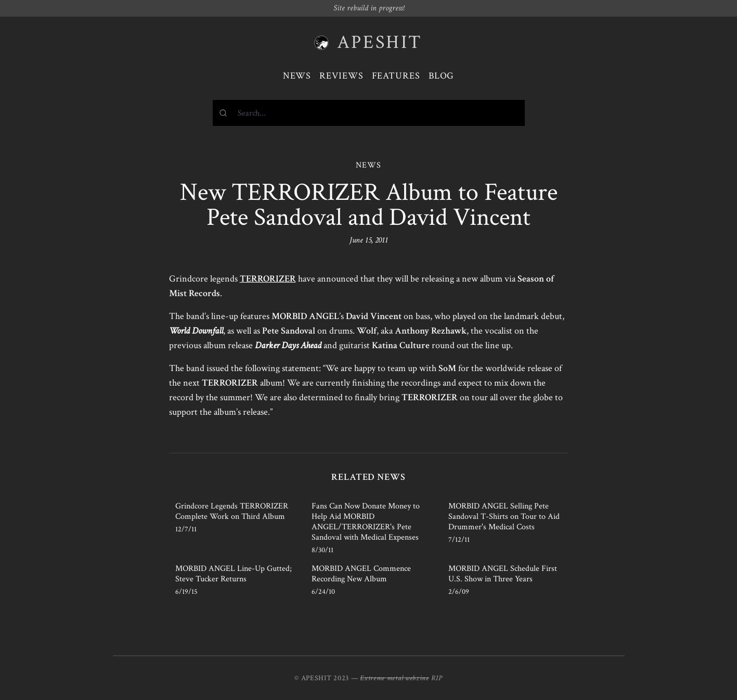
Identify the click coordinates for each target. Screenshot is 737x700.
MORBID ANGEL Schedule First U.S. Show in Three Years (503, 574)
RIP (437, 678)
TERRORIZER (268, 279)
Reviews (341, 76)
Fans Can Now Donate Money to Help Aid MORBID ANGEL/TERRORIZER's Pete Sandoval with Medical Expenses (366, 522)
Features (396, 76)
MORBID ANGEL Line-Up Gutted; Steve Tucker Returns (234, 574)
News (297, 76)
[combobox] (369, 113)
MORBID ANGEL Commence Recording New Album (361, 574)
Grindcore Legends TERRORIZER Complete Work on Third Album (232, 511)
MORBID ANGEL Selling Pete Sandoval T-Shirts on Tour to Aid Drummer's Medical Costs (504, 517)
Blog (442, 76)
